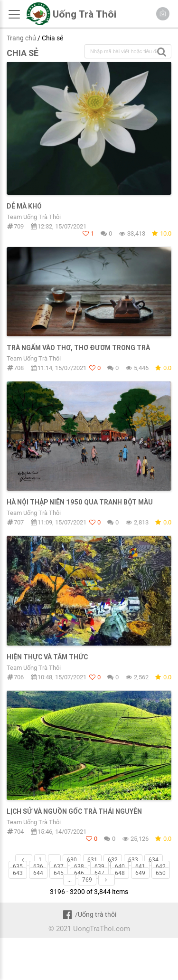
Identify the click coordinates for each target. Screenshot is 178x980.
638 (79, 866)
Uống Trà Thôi (84, 14)
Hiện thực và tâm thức (47, 657)
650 (161, 873)
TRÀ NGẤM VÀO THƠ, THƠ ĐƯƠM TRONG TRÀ (78, 348)
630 (72, 860)
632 (113, 860)
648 (120, 873)
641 (140, 866)
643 (18, 873)
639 (99, 866)
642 (161, 866)
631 (92, 860)
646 (79, 873)
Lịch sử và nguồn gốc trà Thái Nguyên (74, 811)
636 (38, 866)
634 (154, 860)
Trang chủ (21, 38)
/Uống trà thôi (89, 914)
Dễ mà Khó (24, 206)
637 (59, 866)
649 (140, 873)
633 (133, 860)
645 (59, 873)
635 (18, 866)
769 (87, 880)
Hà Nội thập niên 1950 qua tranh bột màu (80, 502)
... (54, 860)
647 (99, 873)
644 (38, 873)
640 (120, 866)
